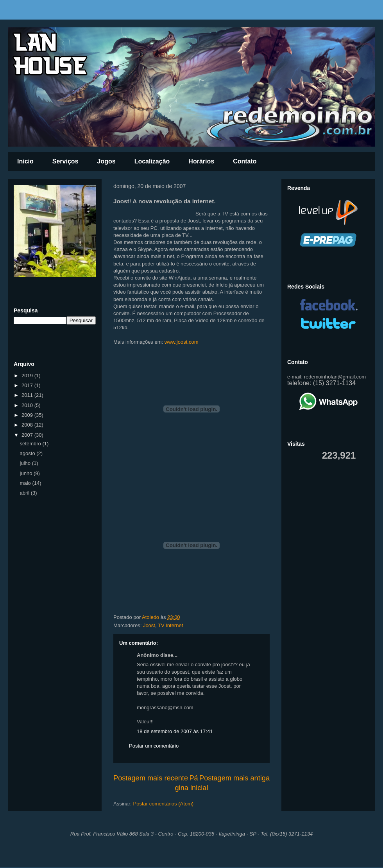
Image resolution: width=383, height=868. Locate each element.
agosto (28, 453)
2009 (28, 415)
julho (26, 463)
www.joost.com (182, 342)
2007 (28, 435)
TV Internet (170, 625)
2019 (28, 376)
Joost (149, 625)
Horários (201, 161)
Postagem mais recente (151, 778)
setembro (31, 444)
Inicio (25, 161)
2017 (28, 385)
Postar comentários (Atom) (164, 804)
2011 (28, 395)
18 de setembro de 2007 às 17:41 (175, 731)
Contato (245, 161)
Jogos (106, 161)
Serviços (65, 161)
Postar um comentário (154, 746)
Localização (152, 161)
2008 (28, 425)
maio (26, 483)
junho (27, 473)
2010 (28, 405)
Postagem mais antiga (234, 778)
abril (25, 493)
